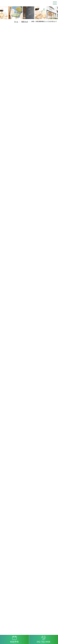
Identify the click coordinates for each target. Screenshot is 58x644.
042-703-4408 (43, 642)
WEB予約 (14, 642)
